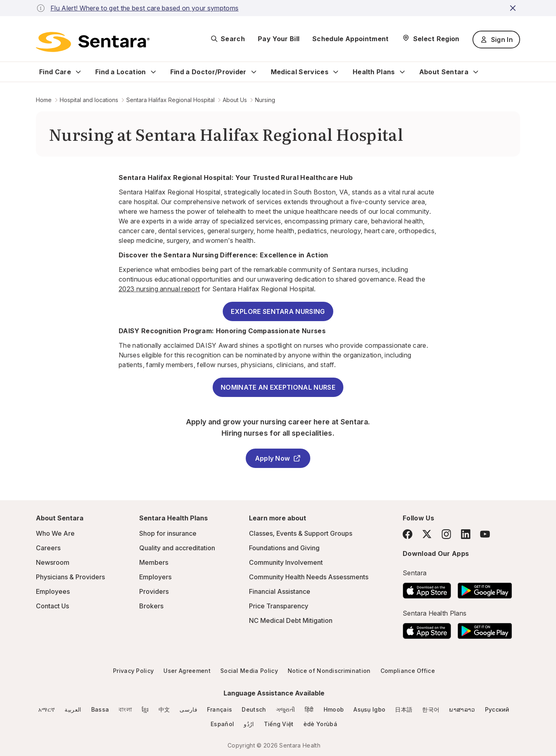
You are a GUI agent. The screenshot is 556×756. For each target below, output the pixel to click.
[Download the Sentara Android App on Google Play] (485, 588)
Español (222, 724)
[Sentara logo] (93, 42)
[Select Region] (431, 39)
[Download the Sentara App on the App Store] (427, 588)
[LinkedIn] (466, 534)
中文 (164, 709)
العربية (73, 709)
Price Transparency (279, 606)
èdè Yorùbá (320, 724)
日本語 (404, 709)
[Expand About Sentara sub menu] (476, 72)
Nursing (265, 100)
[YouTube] (485, 534)
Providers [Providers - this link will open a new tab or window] (154, 591)
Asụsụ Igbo (369, 709)
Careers (48, 548)
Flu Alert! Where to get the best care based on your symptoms (144, 8)
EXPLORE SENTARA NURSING (278, 311)
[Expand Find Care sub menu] (78, 72)
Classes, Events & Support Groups (301, 533)
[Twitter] (427, 534)
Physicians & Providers (70, 577)
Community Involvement (286, 562)
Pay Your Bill (279, 39)
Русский (497, 709)
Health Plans (374, 72)
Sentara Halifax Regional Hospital (170, 100)
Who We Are (55, 533)
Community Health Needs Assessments (309, 577)
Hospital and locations (89, 100)
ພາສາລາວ (462, 709)
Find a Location (121, 72)
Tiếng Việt (279, 724)
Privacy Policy (133, 671)
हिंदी (309, 709)
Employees (53, 591)
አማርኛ (47, 709)
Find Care (55, 72)
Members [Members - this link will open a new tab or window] (154, 562)
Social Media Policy (249, 671)
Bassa (100, 709)
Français (220, 709)
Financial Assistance (280, 591)
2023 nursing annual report (159, 289)
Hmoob (334, 709)
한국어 (431, 709)
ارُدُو (249, 724)
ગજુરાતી (285, 709)
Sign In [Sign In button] (496, 40)
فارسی (188, 709)
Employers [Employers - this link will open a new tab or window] (155, 577)
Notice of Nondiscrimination (329, 671)
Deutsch (254, 709)
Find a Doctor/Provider (208, 72)
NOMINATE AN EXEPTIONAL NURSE (278, 387)
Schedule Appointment (350, 39)
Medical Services (300, 72)
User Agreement (187, 671)
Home (44, 100)
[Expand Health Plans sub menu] (402, 72)
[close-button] (514, 8)
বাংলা (125, 709)
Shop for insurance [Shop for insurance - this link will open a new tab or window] (168, 533)
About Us (235, 100)
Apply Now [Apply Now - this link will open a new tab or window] (278, 458)
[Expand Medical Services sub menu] (336, 72)
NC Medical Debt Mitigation (291, 620)
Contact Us (52, 606)
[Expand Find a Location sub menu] (153, 72)
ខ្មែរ (145, 709)
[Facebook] (408, 534)
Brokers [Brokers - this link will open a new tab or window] (151, 606)
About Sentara (444, 72)
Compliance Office (408, 671)
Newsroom (53, 562)
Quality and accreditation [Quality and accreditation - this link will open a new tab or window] (177, 548)
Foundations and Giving (284, 548)
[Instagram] (446, 534)
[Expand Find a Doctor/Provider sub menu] (254, 72)
